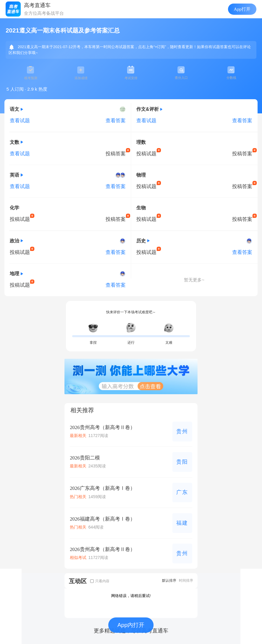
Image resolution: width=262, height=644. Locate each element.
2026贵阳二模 (85, 458)
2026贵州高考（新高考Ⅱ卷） (102, 427)
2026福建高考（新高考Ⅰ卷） (102, 519)
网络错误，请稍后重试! (131, 596)
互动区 (78, 581)
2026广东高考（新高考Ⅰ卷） (102, 488)
